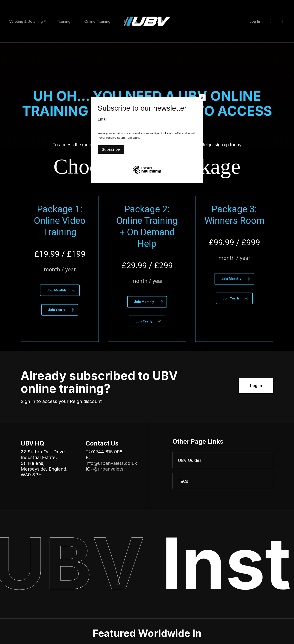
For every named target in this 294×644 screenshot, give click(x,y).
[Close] (202, 98)
